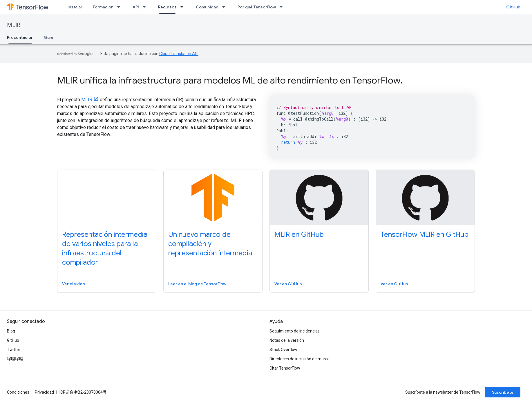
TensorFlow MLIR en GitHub (425, 235)
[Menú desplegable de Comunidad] (225, 7)
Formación (103, 7)
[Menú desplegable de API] (146, 7)
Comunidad (207, 7)
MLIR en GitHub (299, 235)
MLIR (14, 25)
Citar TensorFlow (285, 368)
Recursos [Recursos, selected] (167, 7)
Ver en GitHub (288, 284)
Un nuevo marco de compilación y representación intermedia (210, 244)
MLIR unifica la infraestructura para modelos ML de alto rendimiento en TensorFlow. (230, 80)
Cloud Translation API (179, 54)
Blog (11, 331)
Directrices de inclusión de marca (300, 359)
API (136, 7)
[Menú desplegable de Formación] (120, 7)
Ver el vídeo (74, 284)
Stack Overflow (283, 350)
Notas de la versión (287, 340)
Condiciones (18, 392)
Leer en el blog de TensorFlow (197, 284)
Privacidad (44, 392)
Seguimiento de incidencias (295, 331)
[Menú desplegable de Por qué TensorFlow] (283, 7)
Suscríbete (503, 392)
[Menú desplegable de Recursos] (184, 7)
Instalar (75, 7)
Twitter (14, 350)
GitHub (513, 7)
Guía (48, 37)
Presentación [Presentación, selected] (20, 37)
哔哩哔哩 (15, 359)
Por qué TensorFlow (257, 7)
